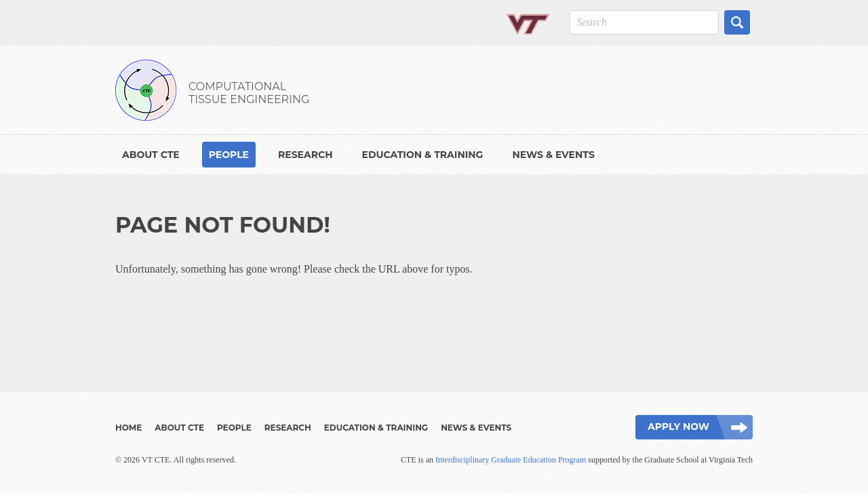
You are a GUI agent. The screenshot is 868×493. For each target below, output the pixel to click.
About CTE (151, 155)
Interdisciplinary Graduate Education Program (511, 460)
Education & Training (422, 155)
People (229, 155)
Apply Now (678, 427)
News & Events (553, 155)
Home (129, 428)
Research (305, 155)
